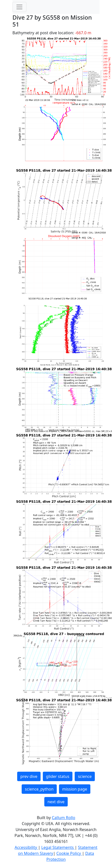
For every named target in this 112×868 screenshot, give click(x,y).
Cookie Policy (69, 853)
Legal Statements (58, 847)
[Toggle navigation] (19, 7)
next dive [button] (56, 802)
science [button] (85, 776)
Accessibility (26, 847)
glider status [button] (58, 776)
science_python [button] (39, 789)
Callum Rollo (63, 818)
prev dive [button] (29, 776)
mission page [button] (75, 789)
